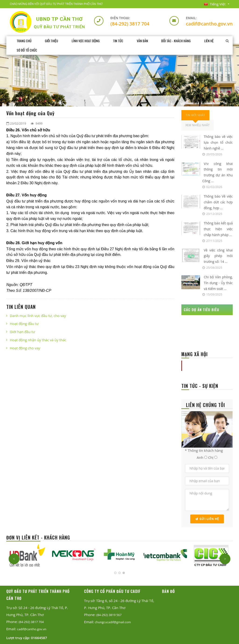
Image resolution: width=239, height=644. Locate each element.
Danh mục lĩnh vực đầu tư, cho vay (38, 316)
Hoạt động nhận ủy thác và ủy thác (38, 340)
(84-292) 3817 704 (130, 24)
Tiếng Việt (215, 4)
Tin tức (119, 41)
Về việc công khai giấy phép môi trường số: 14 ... (218, 256)
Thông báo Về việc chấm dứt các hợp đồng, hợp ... (218, 202)
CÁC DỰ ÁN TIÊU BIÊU (201, 310)
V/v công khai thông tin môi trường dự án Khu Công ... (218, 172)
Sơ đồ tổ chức (27, 50)
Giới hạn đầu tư (22, 332)
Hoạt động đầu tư (24, 324)
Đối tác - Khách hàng (178, 41)
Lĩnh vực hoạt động (87, 41)
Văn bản (144, 41)
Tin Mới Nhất (195, 115)
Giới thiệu (52, 41)
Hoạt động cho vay (25, 348)
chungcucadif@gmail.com (113, 622)
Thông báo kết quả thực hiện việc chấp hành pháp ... (218, 229)
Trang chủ (24, 41)
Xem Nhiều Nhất (198, 125)
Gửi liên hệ (207, 519)
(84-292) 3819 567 (109, 615)
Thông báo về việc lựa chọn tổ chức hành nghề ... (218, 142)
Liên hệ (211, 41)
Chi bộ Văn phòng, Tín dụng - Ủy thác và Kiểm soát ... (218, 283)
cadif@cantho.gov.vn (209, 24)
